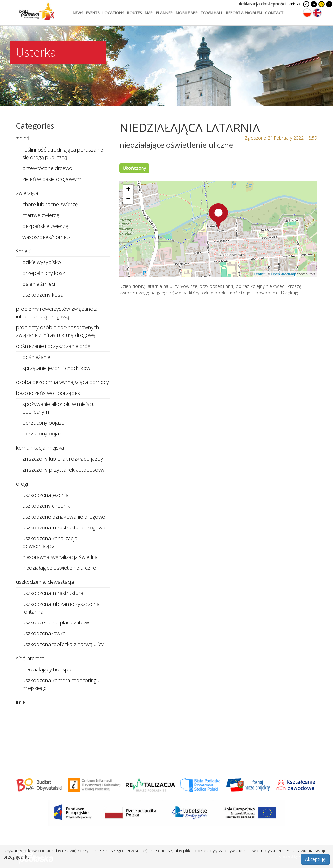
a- (299, 4)
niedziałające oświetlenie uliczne (59, 568)
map (149, 13)
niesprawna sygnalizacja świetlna (60, 557)
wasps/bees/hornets (47, 237)
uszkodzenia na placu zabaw (56, 622)
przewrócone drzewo (47, 168)
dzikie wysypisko (42, 262)
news (78, 13)
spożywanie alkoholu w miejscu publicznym (59, 408)
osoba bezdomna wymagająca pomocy (62, 382)
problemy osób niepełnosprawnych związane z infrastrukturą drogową (57, 331)
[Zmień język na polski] (307, 13)
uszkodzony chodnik (46, 506)
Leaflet (260, 274)
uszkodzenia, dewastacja (45, 582)
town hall (212, 13)
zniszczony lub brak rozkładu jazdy (63, 459)
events (93, 13)
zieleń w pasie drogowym (52, 179)
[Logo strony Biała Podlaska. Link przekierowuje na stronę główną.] (37, 11)
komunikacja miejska (40, 447)
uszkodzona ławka (44, 633)
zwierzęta (27, 193)
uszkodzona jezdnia (45, 495)
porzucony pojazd (44, 422)
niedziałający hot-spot (48, 669)
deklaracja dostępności (262, 4)
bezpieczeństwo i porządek (48, 393)
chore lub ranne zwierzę (50, 204)
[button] (218, 216)
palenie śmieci (39, 284)
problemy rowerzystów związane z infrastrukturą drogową (56, 313)
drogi (22, 484)
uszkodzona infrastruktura (53, 593)
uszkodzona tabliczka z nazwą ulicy (63, 644)
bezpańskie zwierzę (45, 226)
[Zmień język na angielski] (317, 13)
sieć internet (30, 658)
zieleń (23, 138)
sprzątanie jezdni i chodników (56, 368)
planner (164, 13)
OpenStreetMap (284, 274)
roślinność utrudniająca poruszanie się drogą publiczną (63, 153)
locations (113, 13)
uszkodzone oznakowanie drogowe (64, 516)
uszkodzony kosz (43, 295)
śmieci (23, 251)
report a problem (244, 13)
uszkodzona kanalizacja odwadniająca (50, 542)
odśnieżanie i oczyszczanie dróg (53, 346)
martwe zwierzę (41, 215)
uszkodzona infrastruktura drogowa (64, 527)
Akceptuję (315, 859)
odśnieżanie (36, 357)
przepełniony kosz (44, 273)
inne (21, 702)
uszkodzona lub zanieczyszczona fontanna (61, 608)
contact (274, 13)
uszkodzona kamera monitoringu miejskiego (61, 684)
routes (134, 13)
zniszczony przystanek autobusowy (64, 469)
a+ (292, 4)
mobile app (187, 13)
